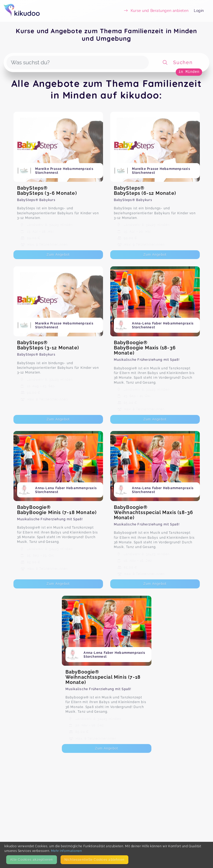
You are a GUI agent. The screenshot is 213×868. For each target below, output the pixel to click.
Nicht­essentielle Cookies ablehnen (94, 860)
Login (199, 11)
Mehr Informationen (67, 851)
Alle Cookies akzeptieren (31, 860)
